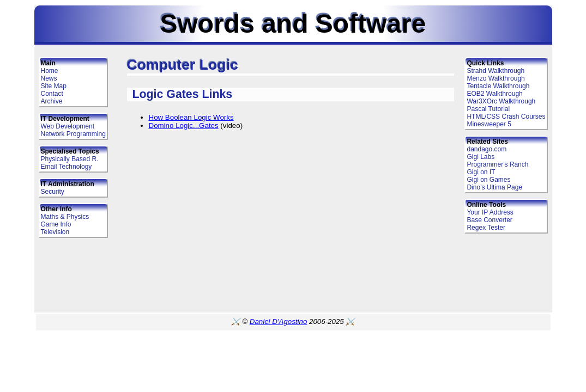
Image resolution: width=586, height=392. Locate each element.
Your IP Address (490, 212)
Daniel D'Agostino (279, 321)
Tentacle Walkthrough (498, 86)
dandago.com (487, 149)
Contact (52, 94)
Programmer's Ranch (497, 164)
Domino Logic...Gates (184, 125)
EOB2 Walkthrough (494, 94)
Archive (52, 101)
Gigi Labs (481, 157)
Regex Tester (486, 228)
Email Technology (67, 167)
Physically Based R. (70, 159)
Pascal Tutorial (488, 109)
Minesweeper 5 (489, 124)
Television (55, 232)
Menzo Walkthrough (496, 78)
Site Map (54, 86)
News (49, 78)
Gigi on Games (488, 180)
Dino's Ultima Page (494, 187)
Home (50, 71)
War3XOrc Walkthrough (501, 101)
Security (53, 192)
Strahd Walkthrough (496, 71)
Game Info (56, 224)
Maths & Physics (65, 217)
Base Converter (489, 220)
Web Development (68, 126)
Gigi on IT (481, 172)
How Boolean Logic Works (191, 117)
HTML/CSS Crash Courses (506, 117)
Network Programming (73, 134)
